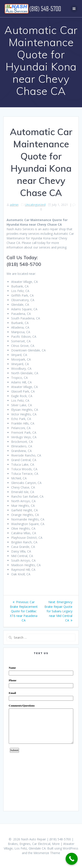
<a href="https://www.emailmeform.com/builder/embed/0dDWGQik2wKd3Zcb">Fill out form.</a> (41, 733)
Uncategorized (35, 205)
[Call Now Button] (72, 859)
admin (14, 205)
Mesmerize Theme (47, 853)
